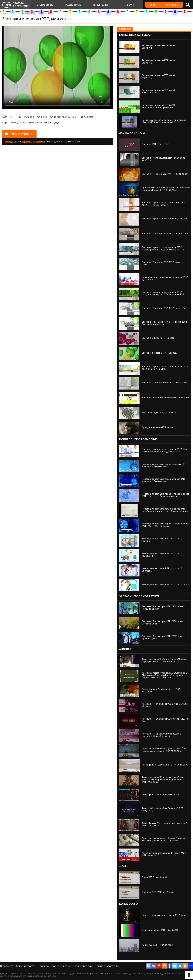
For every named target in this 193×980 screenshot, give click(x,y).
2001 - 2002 (45, 13)
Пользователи (83, 966)
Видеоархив (45, 5)
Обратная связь (61, 966)
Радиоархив (73, 5)
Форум (129, 5)
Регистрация (171, 5)
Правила (43, 966)
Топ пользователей (108, 966)
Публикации (101, 5)
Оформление (28, 13)
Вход (153, 5)
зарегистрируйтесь (33, 142)
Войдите (11, 142)
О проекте (7, 966)
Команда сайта (26, 966)
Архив (5, 13)
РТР (15, 13)
